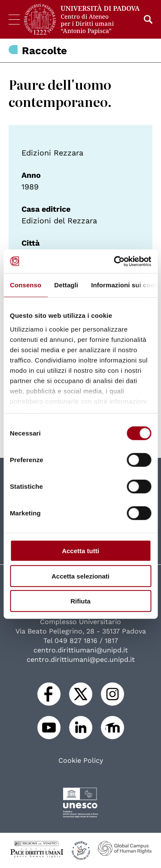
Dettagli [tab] (66, 285)
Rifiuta (80, 601)
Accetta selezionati (80, 576)
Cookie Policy (81, 761)
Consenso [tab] (26, 285)
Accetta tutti (80, 551)
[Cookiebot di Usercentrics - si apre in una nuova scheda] (115, 261)
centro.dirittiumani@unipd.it (81, 650)
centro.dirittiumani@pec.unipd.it (81, 659)
